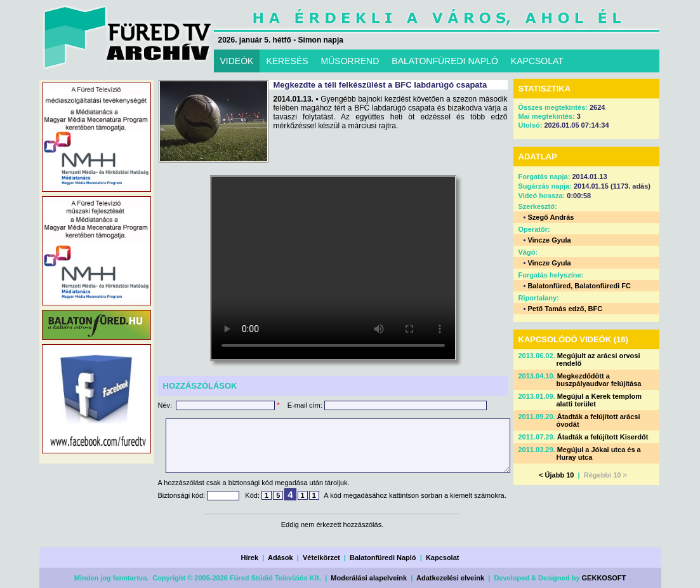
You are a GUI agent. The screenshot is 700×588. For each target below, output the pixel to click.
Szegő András (551, 217)
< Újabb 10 (556, 475)
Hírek (250, 558)
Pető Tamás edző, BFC (565, 309)
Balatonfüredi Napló (383, 558)
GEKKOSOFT (604, 578)
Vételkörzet (321, 558)
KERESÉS (287, 61)
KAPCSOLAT (537, 61)
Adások (281, 558)
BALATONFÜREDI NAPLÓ (445, 61)
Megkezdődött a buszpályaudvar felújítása (599, 380)
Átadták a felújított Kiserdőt (603, 437)
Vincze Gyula (549, 240)
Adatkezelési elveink (450, 578)
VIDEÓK (237, 61)
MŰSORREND (350, 61)
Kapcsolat (443, 558)
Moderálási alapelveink (369, 578)
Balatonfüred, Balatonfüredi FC (579, 286)
